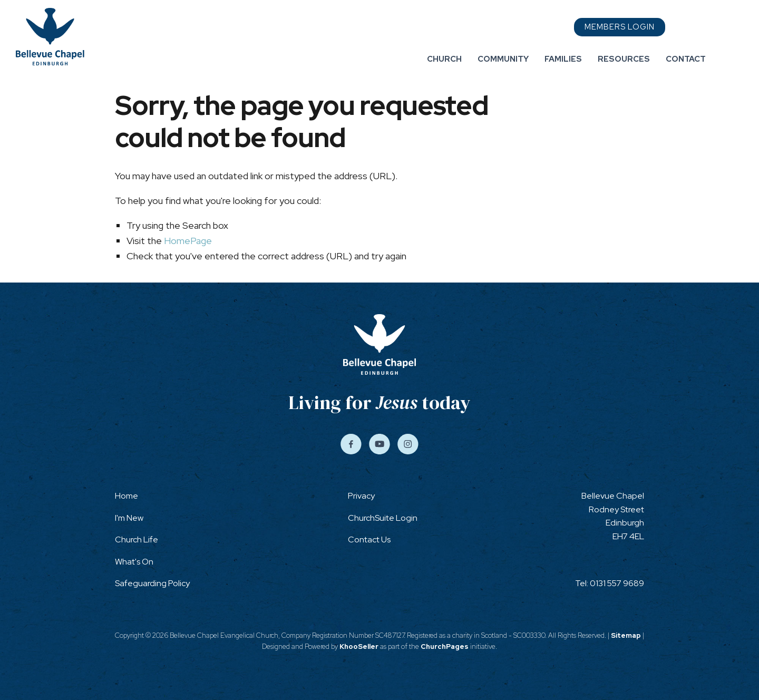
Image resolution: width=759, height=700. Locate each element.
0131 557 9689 (617, 583)
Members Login (620, 27)
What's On (134, 562)
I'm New (129, 518)
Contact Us (369, 539)
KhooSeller (359, 646)
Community (503, 59)
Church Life (137, 539)
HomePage (188, 241)
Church (444, 59)
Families (563, 59)
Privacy (361, 496)
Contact (686, 59)
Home (126, 496)
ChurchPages (445, 646)
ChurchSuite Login (383, 518)
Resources (624, 59)
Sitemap (626, 635)
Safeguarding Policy (152, 583)
